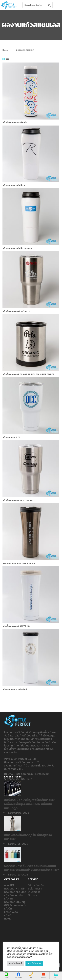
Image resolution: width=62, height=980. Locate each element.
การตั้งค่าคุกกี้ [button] (16, 963)
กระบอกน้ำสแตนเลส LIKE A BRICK (19, 563)
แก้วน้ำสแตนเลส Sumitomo (16, 626)
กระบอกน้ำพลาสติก (15, 888)
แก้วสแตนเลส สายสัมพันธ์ (15, 689)
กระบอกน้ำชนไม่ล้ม (14, 902)
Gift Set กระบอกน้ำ (15, 905)
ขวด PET (9, 885)
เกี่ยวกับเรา (34, 892)
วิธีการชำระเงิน (36, 885)
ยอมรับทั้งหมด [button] (34, 963)
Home (5, 50)
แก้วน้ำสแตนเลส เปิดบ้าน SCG (16, 311)
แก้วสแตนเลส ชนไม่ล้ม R (14, 185)
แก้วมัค (8, 908)
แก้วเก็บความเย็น (13, 895)
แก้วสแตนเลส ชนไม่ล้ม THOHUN (18, 248)
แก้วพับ (8, 915)
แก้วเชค (8, 898)
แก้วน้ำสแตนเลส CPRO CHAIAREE (19, 500)
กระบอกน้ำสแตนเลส (15, 892)
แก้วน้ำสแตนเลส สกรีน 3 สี (15, 123)
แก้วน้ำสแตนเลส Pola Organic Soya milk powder (28, 374)
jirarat (10, 813)
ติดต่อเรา (33, 895)
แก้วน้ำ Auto (11, 912)
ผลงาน (8, 918)
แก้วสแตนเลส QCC (11, 437)
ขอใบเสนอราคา (36, 888)
